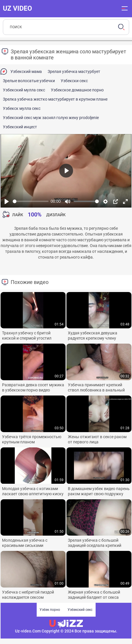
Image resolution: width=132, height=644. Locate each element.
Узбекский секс (80, 610)
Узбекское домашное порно (77, 90)
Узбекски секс (74, 81)
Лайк (18, 215)
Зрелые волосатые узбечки (29, 81)
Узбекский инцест (20, 127)
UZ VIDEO (17, 8)
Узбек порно (50, 610)
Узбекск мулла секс (22, 108)
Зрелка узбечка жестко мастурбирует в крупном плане (55, 99)
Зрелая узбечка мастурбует (74, 71)
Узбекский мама (26, 71)
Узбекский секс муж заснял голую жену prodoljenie (51, 118)
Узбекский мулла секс (24, 90)
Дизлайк (56, 215)
